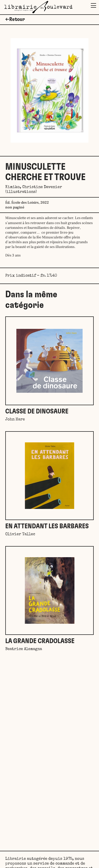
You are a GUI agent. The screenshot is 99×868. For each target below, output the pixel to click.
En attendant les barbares (47, 526)
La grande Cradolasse (40, 641)
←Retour (15, 19)
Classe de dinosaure (37, 411)
